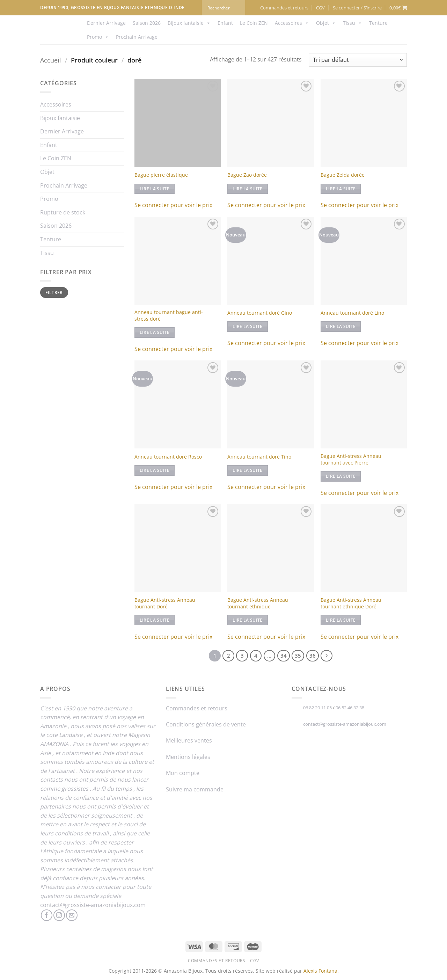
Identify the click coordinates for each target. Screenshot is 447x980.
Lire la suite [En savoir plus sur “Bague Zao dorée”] (248, 189)
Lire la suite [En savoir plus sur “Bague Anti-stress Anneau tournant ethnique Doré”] (341, 620)
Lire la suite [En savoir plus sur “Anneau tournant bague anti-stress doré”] (155, 332)
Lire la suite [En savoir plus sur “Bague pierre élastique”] (155, 189)
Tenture (378, 23)
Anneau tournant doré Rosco (168, 457)
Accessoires (292, 23)
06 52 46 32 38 (350, 708)
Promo (98, 37)
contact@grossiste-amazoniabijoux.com (93, 905)
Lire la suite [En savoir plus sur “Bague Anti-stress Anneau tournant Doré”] (155, 620)
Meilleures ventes (189, 740)
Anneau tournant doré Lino (352, 313)
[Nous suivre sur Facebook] (47, 915)
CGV (320, 8)
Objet (326, 23)
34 (284, 656)
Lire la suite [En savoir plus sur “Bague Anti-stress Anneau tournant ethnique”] (248, 620)
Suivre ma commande (195, 789)
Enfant (225, 23)
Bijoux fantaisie (189, 23)
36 (313, 656)
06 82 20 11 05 (317, 708)
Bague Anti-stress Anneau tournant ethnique (258, 603)
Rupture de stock (63, 212)
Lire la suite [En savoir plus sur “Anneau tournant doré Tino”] (248, 470)
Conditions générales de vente (206, 724)
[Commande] (358, 60)
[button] (357, 8)
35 (298, 656)
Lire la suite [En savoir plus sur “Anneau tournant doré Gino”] (248, 326)
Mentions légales (188, 757)
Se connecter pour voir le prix (173, 205)
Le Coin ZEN (254, 23)
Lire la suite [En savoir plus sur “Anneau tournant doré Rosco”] (155, 470)
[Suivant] (327, 656)
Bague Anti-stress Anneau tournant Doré (165, 603)
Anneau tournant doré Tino (259, 457)
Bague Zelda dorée (343, 175)
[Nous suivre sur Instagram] (59, 915)
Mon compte (183, 773)
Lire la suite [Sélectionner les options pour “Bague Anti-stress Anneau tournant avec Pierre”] (341, 476)
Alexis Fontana (320, 971)
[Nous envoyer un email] (72, 915)
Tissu (353, 23)
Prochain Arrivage (137, 37)
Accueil (51, 60)
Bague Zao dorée (247, 175)
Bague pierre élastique (161, 175)
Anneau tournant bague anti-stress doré (169, 316)
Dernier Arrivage (106, 23)
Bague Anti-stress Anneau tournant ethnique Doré (351, 603)
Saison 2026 (147, 23)
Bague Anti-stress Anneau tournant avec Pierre (351, 459)
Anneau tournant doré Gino (260, 313)
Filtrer (54, 292)
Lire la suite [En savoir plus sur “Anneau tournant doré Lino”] (341, 326)
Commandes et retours (284, 8)
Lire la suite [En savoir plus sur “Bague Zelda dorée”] (341, 189)
